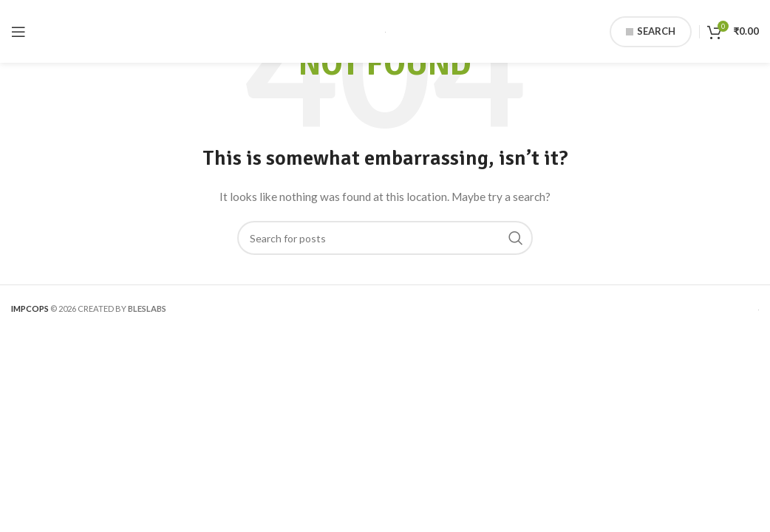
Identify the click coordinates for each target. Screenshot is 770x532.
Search (651, 31)
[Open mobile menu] (18, 32)
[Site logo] (385, 31)
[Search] (385, 238)
